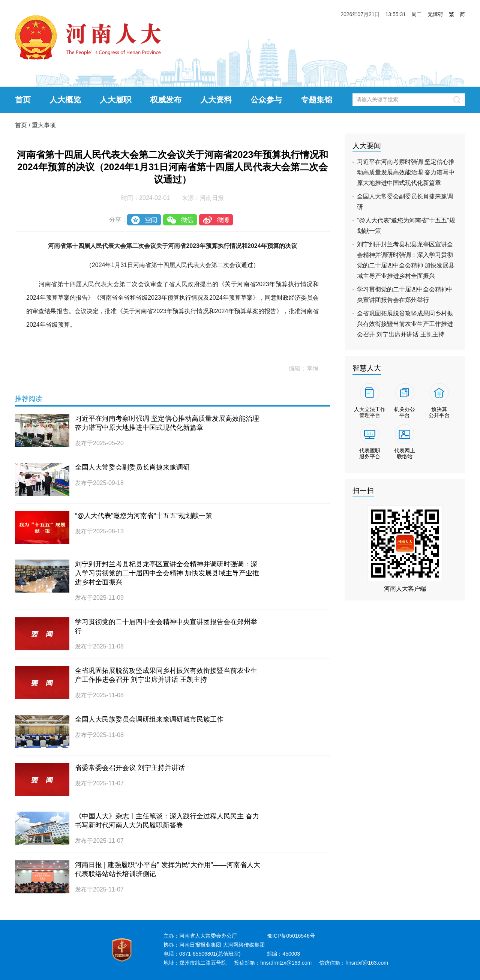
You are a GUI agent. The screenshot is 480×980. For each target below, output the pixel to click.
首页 (23, 100)
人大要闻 (367, 146)
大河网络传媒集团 (244, 945)
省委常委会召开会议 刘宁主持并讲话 (130, 768)
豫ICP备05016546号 (291, 936)
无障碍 (435, 14)
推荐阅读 (28, 399)
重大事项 (44, 125)
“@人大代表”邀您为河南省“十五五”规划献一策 (144, 516)
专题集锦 (316, 100)
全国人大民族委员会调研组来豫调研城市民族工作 (149, 719)
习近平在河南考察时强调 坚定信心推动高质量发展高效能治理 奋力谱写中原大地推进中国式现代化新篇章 (406, 172)
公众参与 (266, 100)
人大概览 (65, 100)
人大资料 (216, 100)
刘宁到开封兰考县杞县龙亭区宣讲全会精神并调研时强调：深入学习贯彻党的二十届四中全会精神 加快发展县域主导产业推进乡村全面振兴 (167, 573)
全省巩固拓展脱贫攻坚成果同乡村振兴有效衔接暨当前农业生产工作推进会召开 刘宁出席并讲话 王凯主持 (405, 324)
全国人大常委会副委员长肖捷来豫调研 (132, 467)
